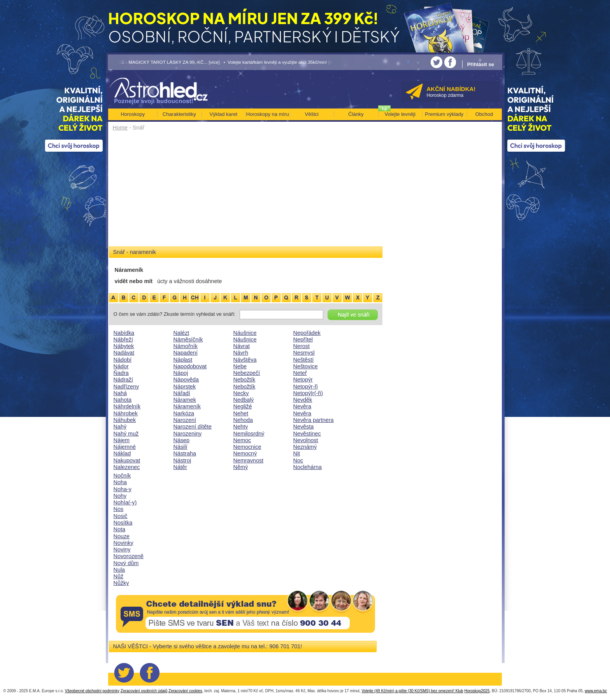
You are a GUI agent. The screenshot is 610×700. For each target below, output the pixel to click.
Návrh (241, 353)
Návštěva (245, 360)
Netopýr (303, 380)
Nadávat (124, 353)
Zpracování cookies (185, 691)
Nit (297, 453)
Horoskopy (133, 114)
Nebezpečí (247, 373)
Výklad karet (223, 114)
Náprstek (185, 387)
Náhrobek (126, 413)
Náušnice (245, 333)
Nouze (122, 536)
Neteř (300, 373)
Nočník (122, 476)
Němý (241, 467)
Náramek (185, 400)
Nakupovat (127, 460)
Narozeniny (188, 434)
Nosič (121, 516)
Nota (119, 529)
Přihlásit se (481, 64)
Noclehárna (308, 467)
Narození (185, 420)
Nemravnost (249, 460)
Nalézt (181, 333)
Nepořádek (307, 333)
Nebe (240, 366)
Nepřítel (303, 339)
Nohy (120, 496)
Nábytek (124, 346)
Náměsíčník (188, 339)
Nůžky (121, 583)
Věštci (312, 114)
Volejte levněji (400, 114)
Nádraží (123, 380)
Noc (298, 460)
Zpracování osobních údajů (144, 691)
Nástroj (182, 460)
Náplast (183, 360)
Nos (119, 509)
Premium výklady (444, 114)
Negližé (243, 406)
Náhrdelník (127, 406)
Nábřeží (123, 339)
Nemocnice (247, 447)
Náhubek (125, 420)
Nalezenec (127, 467)
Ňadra (121, 373)
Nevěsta (304, 427)
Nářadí (182, 393)
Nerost (301, 346)
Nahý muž (126, 434)
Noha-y (123, 489)
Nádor (121, 366)
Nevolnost (306, 440)
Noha (120, 482)
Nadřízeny (126, 387)
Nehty (241, 427)
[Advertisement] (246, 191)
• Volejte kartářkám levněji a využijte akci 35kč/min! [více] (281, 62)
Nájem (122, 440)
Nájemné (125, 447)
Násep (182, 440)
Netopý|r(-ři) (308, 393)
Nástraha (185, 453)
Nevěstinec (307, 434)
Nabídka (124, 333)
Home (120, 128)
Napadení (186, 353)
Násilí (181, 447)
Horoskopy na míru (268, 114)
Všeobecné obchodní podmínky (92, 691)
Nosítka (123, 523)
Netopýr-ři (306, 387)
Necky (241, 393)
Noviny (122, 549)
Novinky (124, 543)
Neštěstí (304, 360)
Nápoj (181, 373)
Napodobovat (190, 366)
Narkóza (184, 413)
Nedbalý (244, 400)
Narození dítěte (193, 427)
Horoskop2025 (477, 691)
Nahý (120, 427)
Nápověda (186, 380)
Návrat (242, 346)
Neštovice (306, 366)
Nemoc (242, 440)
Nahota (123, 400)
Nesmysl (304, 353)
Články (356, 114)
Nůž (119, 576)
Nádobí (123, 360)
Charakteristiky (179, 114)
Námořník (186, 346)
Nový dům (126, 563)
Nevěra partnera (314, 420)
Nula (119, 570)
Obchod (484, 114)
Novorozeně (129, 556)
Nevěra (302, 406)
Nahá (120, 393)
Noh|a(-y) (125, 502)
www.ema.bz (596, 691)
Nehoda (243, 420)
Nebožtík (245, 380)
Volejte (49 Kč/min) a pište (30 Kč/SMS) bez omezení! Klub (412, 691)
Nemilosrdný (249, 434)
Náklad (122, 453)
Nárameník (187, 406)
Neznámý (305, 447)
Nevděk (303, 400)
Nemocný (245, 453)
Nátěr (180, 467)
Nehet (241, 413)
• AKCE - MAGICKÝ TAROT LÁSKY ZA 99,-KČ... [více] (164, 62)
